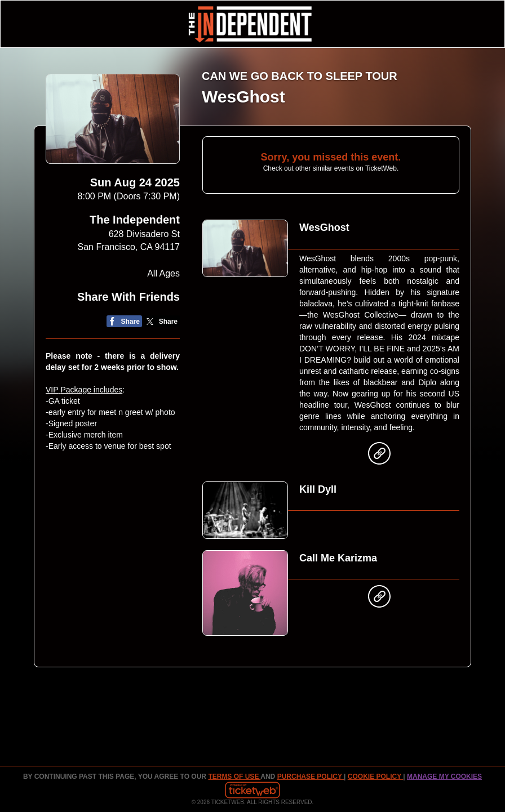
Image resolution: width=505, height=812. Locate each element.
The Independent (135, 220)
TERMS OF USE (234, 777)
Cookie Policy (375, 777)
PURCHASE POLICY (311, 777)
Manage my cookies (444, 777)
